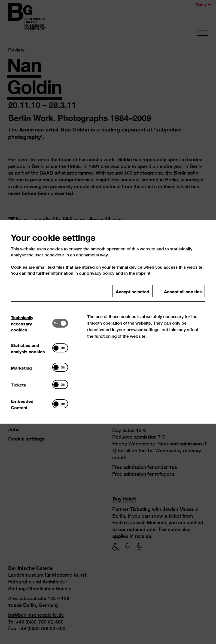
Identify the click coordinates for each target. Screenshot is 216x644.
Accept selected (133, 308)
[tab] (32, 341)
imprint (143, 291)
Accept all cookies (183, 308)
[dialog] (108, 322)
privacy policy (101, 291)
